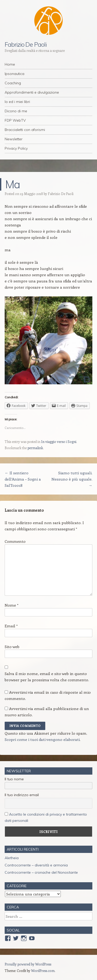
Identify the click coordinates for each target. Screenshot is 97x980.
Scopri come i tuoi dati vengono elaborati (42, 739)
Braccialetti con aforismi (25, 130)
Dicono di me (16, 111)
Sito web (12, 647)
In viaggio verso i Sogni (59, 442)
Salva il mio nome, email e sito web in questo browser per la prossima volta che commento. (47, 677)
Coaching (13, 83)
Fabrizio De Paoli (26, 44)
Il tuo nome (14, 779)
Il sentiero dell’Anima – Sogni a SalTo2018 (23, 479)
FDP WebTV (15, 120)
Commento (15, 541)
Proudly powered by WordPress (28, 964)
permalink (35, 448)
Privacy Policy (16, 148)
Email (11, 626)
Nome (12, 605)
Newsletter (14, 139)
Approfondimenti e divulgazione (32, 92)
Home (10, 64)
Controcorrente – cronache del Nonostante (41, 872)
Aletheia (12, 858)
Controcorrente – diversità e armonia (36, 865)
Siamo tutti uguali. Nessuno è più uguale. (72, 479)
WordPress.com (43, 971)
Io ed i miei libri (17, 102)
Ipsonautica (14, 74)
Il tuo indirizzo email (22, 795)
